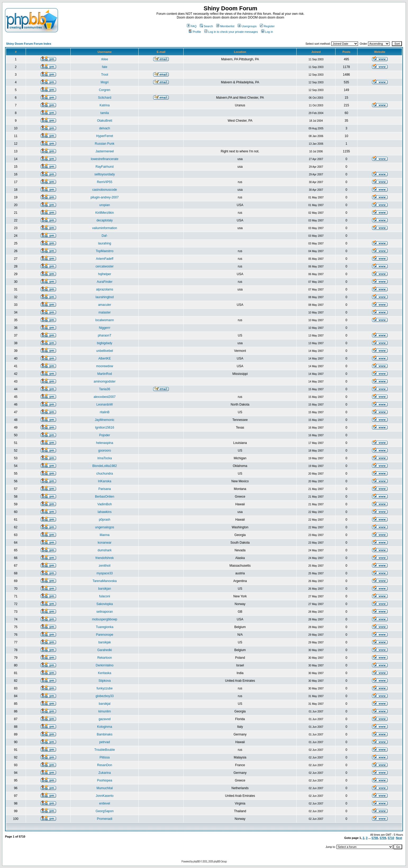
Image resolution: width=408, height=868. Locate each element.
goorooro (105, 451)
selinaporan (105, 612)
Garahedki (105, 650)
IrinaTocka (105, 458)
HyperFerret (105, 136)
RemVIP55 (105, 182)
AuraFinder (105, 282)
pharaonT (105, 335)
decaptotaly (105, 220)
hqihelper (105, 274)
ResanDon (105, 765)
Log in (267, 32)
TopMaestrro (105, 251)
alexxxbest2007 (105, 397)
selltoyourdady (105, 174)
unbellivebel (105, 351)
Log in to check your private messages (231, 32)
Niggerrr (105, 328)
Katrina (105, 105)
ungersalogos (105, 527)
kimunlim (105, 711)
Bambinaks (105, 734)
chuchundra (105, 474)
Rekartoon (105, 658)
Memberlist (225, 26)
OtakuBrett (105, 121)
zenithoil (105, 566)
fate (105, 67)
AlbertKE (105, 358)
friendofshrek (105, 558)
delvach (105, 128)
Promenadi (105, 819)
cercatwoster (105, 266)
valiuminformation (105, 228)
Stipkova (105, 681)
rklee (105, 59)
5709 (383, 838)
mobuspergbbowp (105, 619)
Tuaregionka (105, 627)
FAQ (192, 26)
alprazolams (105, 289)
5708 (375, 838)
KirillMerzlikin (105, 213)
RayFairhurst (105, 167)
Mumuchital (105, 788)
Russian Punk (105, 144)
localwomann (105, 320)
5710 (391, 838)
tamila (105, 113)
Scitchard (105, 98)
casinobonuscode (105, 190)
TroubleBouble (105, 750)
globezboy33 (105, 696)
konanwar (105, 543)
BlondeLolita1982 (105, 466)
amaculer (105, 305)
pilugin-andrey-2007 (105, 197)
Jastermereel (105, 151)
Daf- (105, 236)
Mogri (105, 82)
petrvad (105, 742)
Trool (105, 75)
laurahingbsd (105, 297)
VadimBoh (105, 504)
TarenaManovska (105, 581)
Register (267, 26)
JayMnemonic (105, 420)
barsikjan (105, 589)
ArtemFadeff (105, 259)
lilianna (105, 535)
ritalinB (105, 412)
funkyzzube (105, 688)
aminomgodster (105, 381)
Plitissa (105, 757)
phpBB (196, 862)
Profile (195, 32)
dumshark (105, 550)
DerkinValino (105, 665)
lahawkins (105, 512)
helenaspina (105, 443)
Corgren (105, 90)
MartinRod (105, 374)
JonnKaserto (105, 796)
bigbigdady (105, 343)
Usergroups (247, 26)
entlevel (105, 803)
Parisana (105, 489)
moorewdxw (105, 366)
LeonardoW (105, 405)
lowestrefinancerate (105, 159)
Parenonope (105, 635)
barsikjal (105, 704)
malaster (105, 312)
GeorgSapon (105, 811)
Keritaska (105, 673)
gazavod (105, 719)
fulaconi (105, 596)
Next (399, 838)
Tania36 (105, 389)
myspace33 (105, 573)
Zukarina (105, 773)
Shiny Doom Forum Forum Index (29, 44)
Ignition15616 (105, 428)
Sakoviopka (105, 604)
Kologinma (105, 727)
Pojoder (105, 435)
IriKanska (105, 481)
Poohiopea (105, 780)
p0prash (105, 520)
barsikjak (105, 642)
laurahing (105, 243)
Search (206, 26)
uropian (105, 205)
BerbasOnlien (105, 497)
